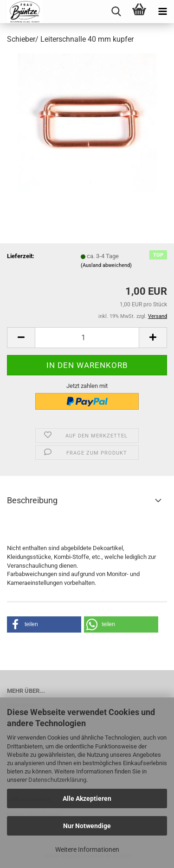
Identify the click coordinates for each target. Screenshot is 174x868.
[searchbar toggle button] (116, 12)
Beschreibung (32, 500)
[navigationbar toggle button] (162, 12)
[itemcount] (87, 338)
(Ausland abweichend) (106, 265)
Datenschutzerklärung (57, 780)
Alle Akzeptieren (87, 798)
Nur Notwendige (87, 826)
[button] (44, 624)
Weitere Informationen (87, 849)
